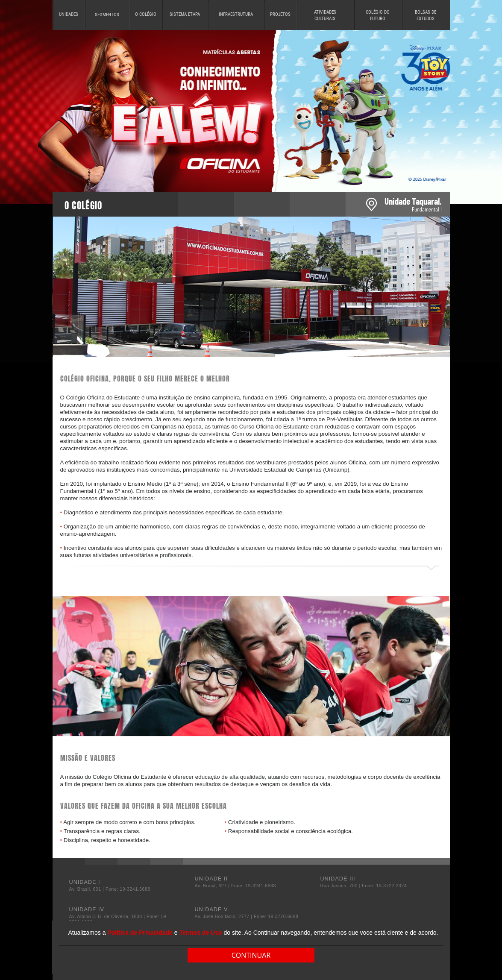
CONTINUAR (251, 955)
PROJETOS (280, 14)
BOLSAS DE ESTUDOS (426, 15)
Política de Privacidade (140, 933)
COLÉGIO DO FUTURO (378, 15)
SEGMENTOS (107, 15)
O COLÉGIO (146, 14)
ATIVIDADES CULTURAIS (325, 15)
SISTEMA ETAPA (185, 14)
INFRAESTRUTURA (236, 14)
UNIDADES (69, 14)
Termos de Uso (200, 933)
